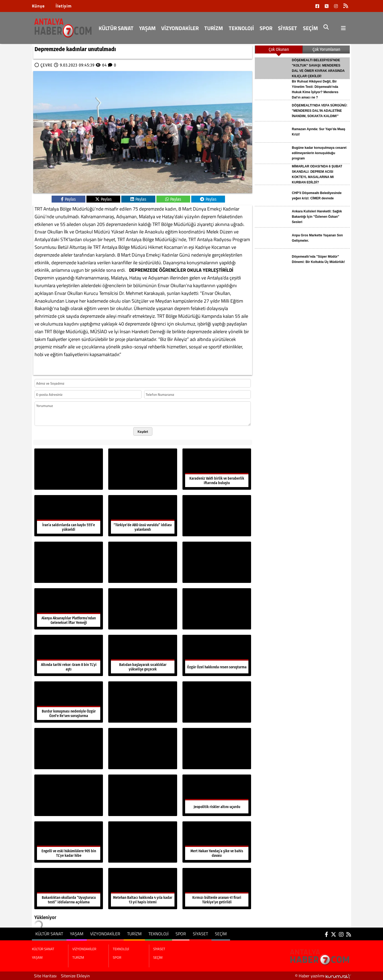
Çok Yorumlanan (326, 49)
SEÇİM (310, 28)
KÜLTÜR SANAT (116, 28)
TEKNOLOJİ (241, 28)
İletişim (64, 6)
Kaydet (143, 431)
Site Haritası (45, 976)
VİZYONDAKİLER (180, 28)
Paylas (68, 199)
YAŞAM (147, 28)
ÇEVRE (47, 65)
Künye (38, 6)
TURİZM (214, 28)
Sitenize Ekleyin (75, 976)
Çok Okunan (279, 49)
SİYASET (288, 28)
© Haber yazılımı (323, 976)
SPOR (266, 28)
